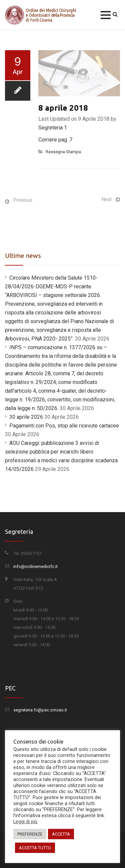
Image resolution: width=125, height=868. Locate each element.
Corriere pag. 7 (55, 140)
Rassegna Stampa (63, 152)
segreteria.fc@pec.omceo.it (40, 710)
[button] (106, 15)
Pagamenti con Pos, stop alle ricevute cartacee (64, 426)
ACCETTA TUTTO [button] (35, 848)
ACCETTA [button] (61, 834)
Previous (23, 200)
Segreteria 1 (53, 128)
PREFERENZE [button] (30, 834)
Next (107, 199)
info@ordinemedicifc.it (35, 566)
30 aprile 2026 (26, 417)
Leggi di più (25, 822)
